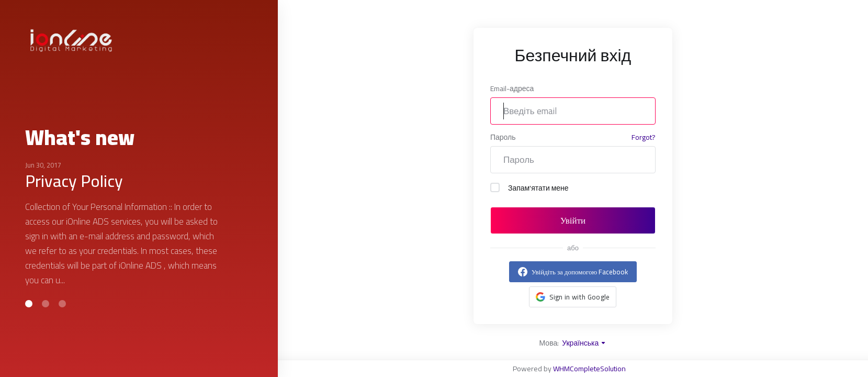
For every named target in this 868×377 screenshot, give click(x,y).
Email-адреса (512, 88)
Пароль (503, 137)
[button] (29, 304)
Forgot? (644, 137)
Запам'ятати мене (529, 188)
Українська (584, 343)
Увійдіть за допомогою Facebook (580, 272)
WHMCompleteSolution (589, 369)
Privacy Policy (74, 181)
